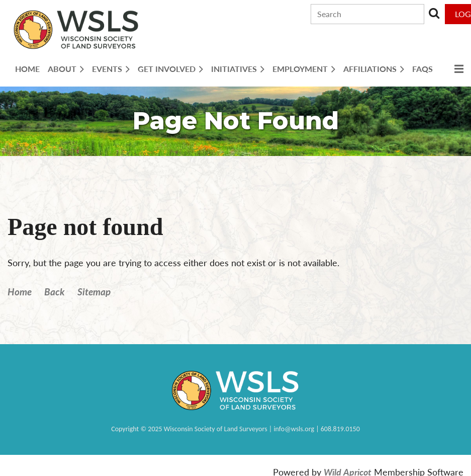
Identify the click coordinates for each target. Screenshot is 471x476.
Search (434, 13)
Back (55, 292)
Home (20, 292)
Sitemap (94, 292)
